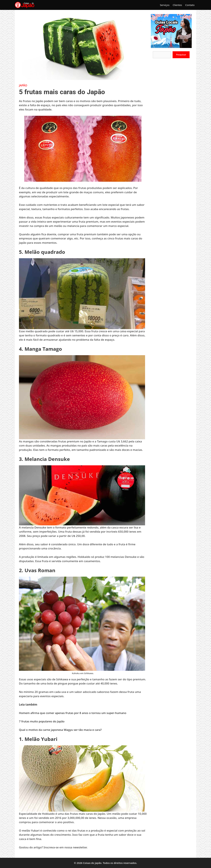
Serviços (165, 5)
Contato (190, 5)
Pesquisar (181, 55)
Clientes (177, 5)
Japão (23, 85)
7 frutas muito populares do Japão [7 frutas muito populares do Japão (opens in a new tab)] (42, 721)
